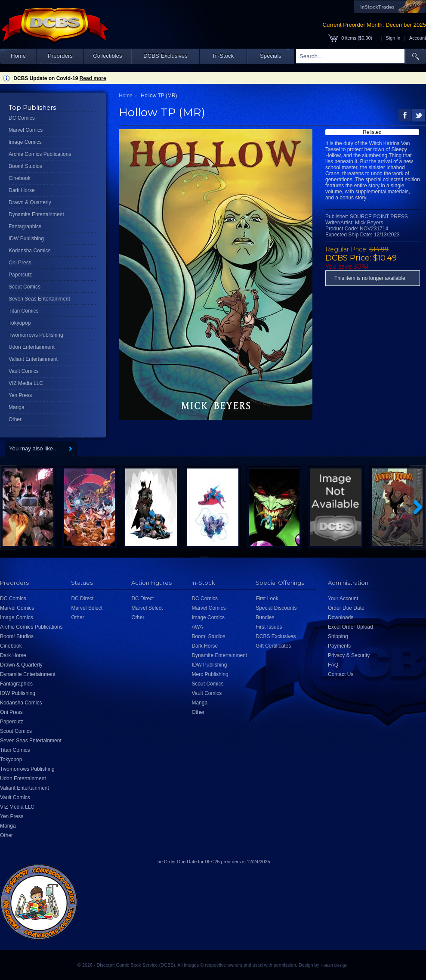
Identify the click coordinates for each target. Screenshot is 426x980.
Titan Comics (24, 311)
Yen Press (20, 395)
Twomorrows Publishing (36, 335)
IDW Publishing (26, 239)
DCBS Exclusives (165, 56)
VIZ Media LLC (26, 383)
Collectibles (107, 56)
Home (18, 56)
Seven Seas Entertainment (39, 299)
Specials (271, 56)
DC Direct (82, 599)
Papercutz (20, 275)
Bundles (265, 617)
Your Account (343, 599)
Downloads (341, 617)
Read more (93, 78)
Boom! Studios (25, 166)
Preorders (60, 56)
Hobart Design (334, 965)
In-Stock (223, 56)
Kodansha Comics (29, 251)
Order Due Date (346, 608)
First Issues (269, 627)
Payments (339, 646)
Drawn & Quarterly (30, 202)
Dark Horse (22, 190)
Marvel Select (87, 608)
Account (418, 38)
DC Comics (22, 118)
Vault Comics (24, 371)
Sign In (393, 38)
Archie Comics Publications (40, 154)
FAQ (333, 665)
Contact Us (341, 674)
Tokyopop (20, 323)
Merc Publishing (210, 674)
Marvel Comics (26, 130)
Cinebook (20, 178)
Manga (17, 407)
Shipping (338, 636)
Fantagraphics (25, 226)
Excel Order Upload (350, 627)
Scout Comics (25, 287)
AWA (197, 627)
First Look (267, 599)
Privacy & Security (349, 655)
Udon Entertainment (32, 347)
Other (15, 419)
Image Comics (25, 142)
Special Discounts (276, 608)
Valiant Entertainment (33, 359)
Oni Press (20, 263)
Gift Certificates (273, 646)
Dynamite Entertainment (36, 214)
